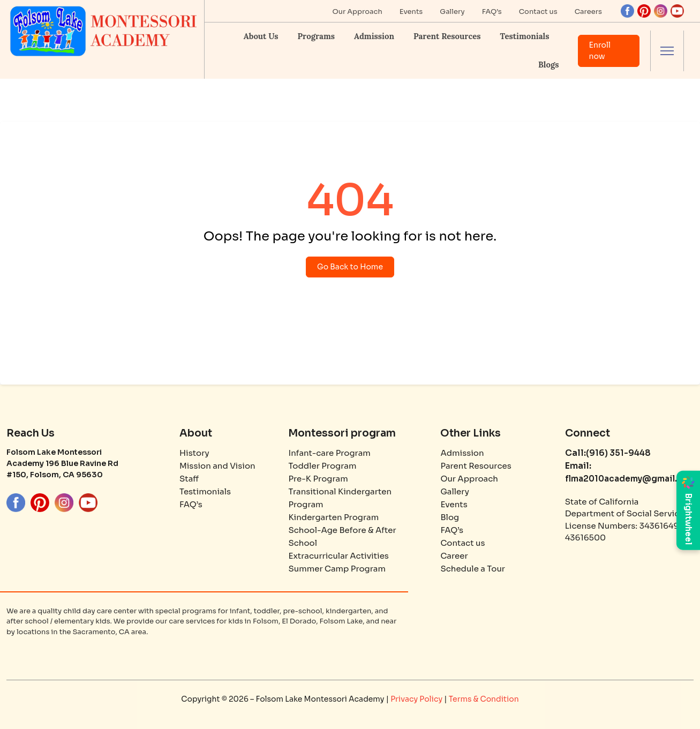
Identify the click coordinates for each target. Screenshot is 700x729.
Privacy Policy (417, 699)
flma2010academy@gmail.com (630, 479)
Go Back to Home (350, 267)
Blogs (548, 65)
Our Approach (357, 12)
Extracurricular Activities (338, 556)
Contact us (538, 12)
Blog (450, 517)
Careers (588, 12)
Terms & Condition (484, 699)
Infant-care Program (329, 453)
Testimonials (525, 36)
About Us (261, 36)
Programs (316, 36)
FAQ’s (492, 12)
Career (454, 556)
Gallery (452, 12)
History (194, 453)
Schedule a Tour (473, 569)
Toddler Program (322, 466)
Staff (189, 479)
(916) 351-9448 (618, 453)
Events (411, 12)
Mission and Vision (217, 466)
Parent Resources (447, 36)
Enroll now (600, 51)
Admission (374, 36)
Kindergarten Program (333, 517)
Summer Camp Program (337, 569)
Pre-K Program (318, 479)
